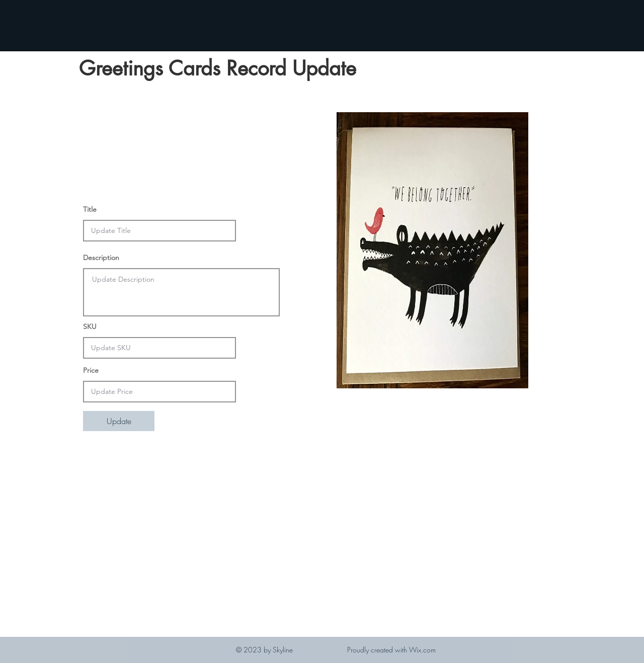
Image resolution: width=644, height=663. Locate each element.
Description (101, 258)
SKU (90, 326)
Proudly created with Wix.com (391, 650)
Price (91, 370)
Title (90, 209)
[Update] (119, 421)
